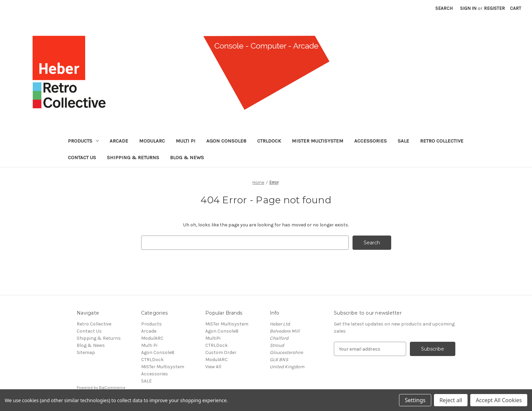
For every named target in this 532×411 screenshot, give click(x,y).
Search (444, 8)
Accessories (370, 141)
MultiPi (213, 338)
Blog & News (187, 157)
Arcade (119, 141)
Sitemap (86, 352)
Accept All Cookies (499, 400)
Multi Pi (186, 141)
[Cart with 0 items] (516, 8)
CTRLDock (269, 141)
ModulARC (152, 141)
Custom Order (221, 352)
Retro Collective (442, 141)
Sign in (468, 8)
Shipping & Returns (133, 157)
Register (494, 8)
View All (213, 367)
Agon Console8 (226, 141)
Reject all (451, 400)
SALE (403, 141)
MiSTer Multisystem (318, 141)
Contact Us (82, 157)
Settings (415, 400)
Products (83, 141)
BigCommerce (112, 388)
